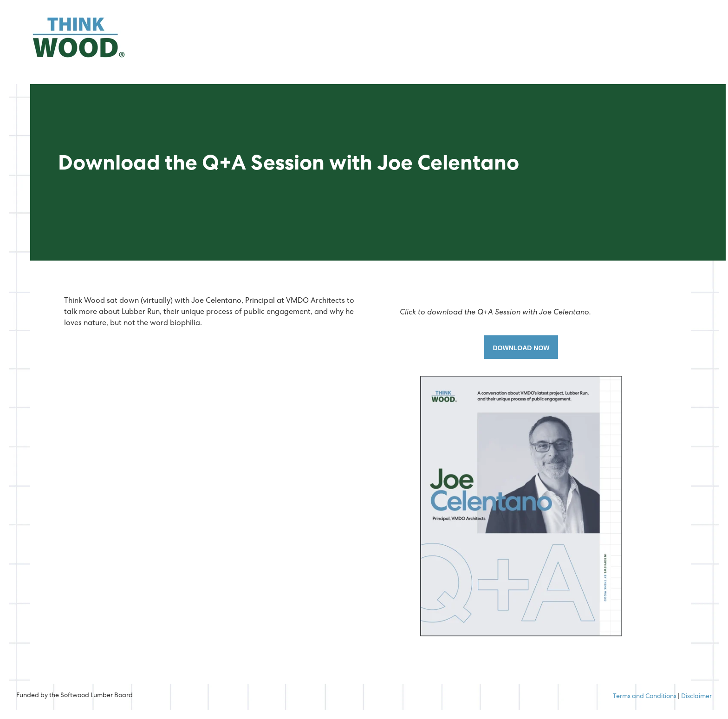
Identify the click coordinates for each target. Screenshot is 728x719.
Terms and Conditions (645, 697)
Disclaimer (696, 697)
